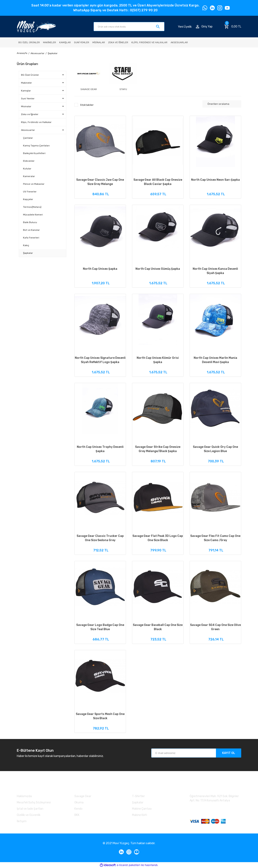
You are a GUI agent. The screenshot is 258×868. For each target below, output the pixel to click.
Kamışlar (26, 91)
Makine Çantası (142, 809)
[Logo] (36, 27)
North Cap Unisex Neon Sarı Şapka (215, 180)
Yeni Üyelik (185, 27)
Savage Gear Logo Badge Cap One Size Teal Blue (100, 627)
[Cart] (233, 27)
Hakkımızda (24, 796)
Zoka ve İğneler (30, 114)
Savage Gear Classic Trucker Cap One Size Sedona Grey (100, 538)
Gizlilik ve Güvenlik (29, 815)
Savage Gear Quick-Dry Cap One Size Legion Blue (215, 449)
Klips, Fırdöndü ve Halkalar (36, 122)
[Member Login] (204, 27)
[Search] (129, 27)
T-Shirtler (138, 796)
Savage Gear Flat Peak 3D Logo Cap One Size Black (158, 538)
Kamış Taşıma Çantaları (36, 146)
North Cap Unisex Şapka (100, 269)
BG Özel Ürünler (30, 75)
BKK (77, 815)
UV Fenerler (30, 192)
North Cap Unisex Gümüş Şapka (158, 269)
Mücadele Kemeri (33, 215)
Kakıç (26, 245)
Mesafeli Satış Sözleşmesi (34, 802)
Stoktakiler (87, 105)
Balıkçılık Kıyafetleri (34, 153)
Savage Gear (83, 796)
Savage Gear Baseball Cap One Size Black (158, 627)
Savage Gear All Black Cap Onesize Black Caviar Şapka (158, 182)
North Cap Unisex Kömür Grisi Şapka (158, 360)
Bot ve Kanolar (31, 230)
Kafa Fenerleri (31, 238)
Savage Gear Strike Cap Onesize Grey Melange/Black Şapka (158, 449)
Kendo (78, 809)
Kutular (27, 169)
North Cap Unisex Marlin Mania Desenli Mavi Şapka (215, 360)
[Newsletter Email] (196, 753)
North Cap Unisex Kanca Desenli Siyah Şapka (215, 271)
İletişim (22, 821)
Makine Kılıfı (140, 815)
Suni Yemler (28, 99)
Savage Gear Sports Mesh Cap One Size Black (100, 716)
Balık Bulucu (30, 222)
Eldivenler (29, 161)
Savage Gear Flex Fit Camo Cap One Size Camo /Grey (215, 538)
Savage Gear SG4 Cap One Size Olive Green (215, 627)
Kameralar (29, 176)
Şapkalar (53, 53)
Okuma (79, 802)
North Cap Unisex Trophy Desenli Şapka (100, 449)
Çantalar (28, 138)
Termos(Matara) (32, 207)
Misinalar (26, 106)
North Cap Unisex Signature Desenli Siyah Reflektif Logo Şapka (100, 360)
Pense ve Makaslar (34, 184)
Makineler (26, 83)
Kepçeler (28, 199)
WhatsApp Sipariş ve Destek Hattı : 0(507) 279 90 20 (115, 10)
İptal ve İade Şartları (30, 809)
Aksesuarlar (28, 130)
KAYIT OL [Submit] (229, 753)
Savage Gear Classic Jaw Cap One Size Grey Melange (100, 182)
